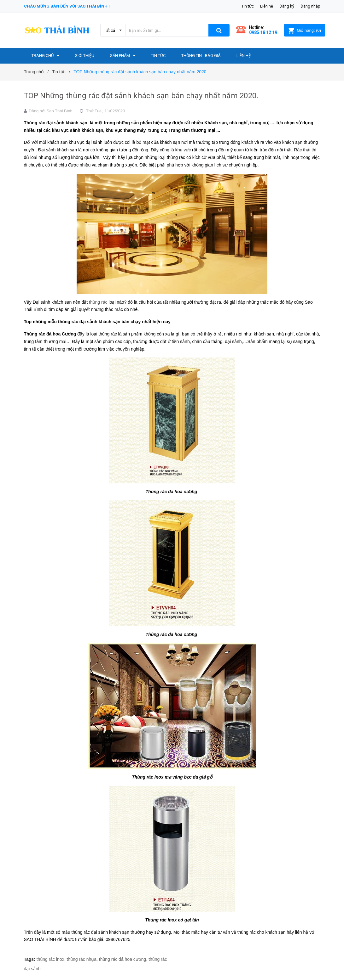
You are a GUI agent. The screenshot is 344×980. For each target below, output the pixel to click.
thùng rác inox (50, 959)
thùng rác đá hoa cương (123, 959)
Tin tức (248, 6)
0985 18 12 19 (263, 32)
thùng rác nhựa (82, 959)
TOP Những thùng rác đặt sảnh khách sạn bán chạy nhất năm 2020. (141, 96)
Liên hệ (267, 6)
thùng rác (98, 302)
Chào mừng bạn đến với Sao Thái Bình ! (67, 6)
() (304, 30)
